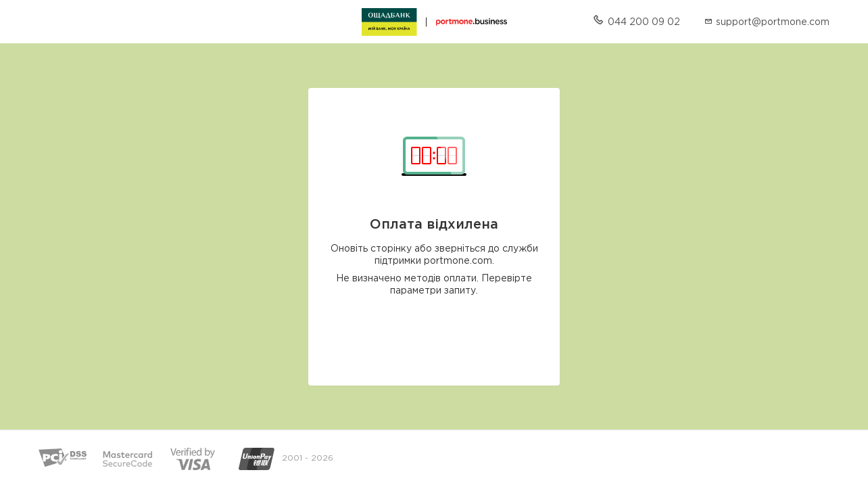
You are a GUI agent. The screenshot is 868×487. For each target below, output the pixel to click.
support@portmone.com (773, 22)
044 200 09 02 (644, 22)
